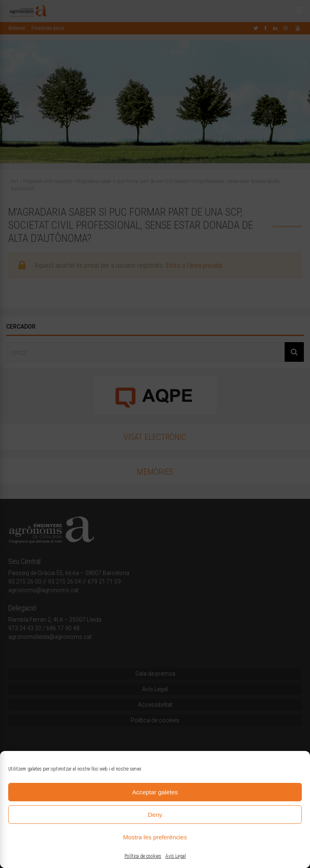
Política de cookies (143, 856)
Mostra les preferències (155, 837)
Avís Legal (176, 856)
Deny (155, 815)
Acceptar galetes (155, 792)
